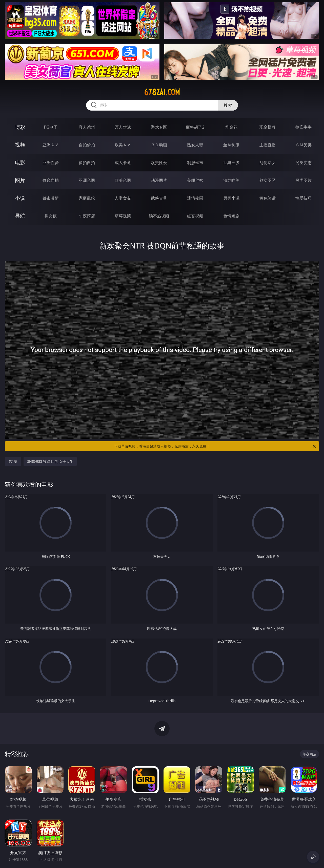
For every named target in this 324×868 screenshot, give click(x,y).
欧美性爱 (159, 163)
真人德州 (87, 127)
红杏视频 (195, 216)
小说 (20, 198)
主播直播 (268, 145)
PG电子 (50, 127)
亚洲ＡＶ (51, 145)
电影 (20, 162)
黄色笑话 (268, 198)
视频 (20, 145)
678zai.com (162, 92)
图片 (20, 180)
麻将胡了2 (195, 127)
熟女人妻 (195, 145)
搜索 (228, 105)
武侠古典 (159, 198)
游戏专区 (159, 127)
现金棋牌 (268, 127)
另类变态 (303, 163)
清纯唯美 (231, 180)
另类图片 (303, 180)
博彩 (20, 127)
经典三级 (231, 163)
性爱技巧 (303, 198)
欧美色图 (123, 180)
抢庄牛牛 (303, 127)
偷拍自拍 (87, 163)
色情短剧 (231, 216)
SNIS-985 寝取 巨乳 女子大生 (50, 461)
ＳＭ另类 (303, 145)
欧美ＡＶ (123, 145)
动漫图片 (159, 180)
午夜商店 (87, 216)
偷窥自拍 (51, 180)
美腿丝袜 (195, 180)
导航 (20, 216)
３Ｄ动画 (159, 145)
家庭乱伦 (87, 198)
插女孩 (51, 216)
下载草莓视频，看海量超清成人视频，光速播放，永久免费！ (215, 446)
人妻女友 (123, 198)
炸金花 (231, 127)
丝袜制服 (231, 145)
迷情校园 (195, 198)
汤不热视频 (159, 216)
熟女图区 (268, 180)
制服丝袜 (195, 163)
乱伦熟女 (268, 163)
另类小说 (231, 198)
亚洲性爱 (51, 163)
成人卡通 (123, 163)
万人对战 (123, 127)
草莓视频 (123, 216)
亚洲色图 (87, 180)
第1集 (13, 461)
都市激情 (51, 198)
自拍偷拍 (87, 145)
